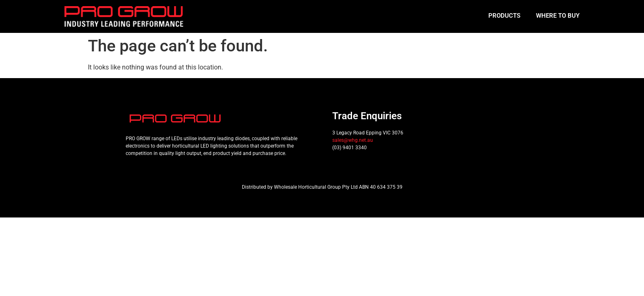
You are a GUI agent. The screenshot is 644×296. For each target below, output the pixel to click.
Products (504, 16)
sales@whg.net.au (353, 140)
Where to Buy (558, 16)
